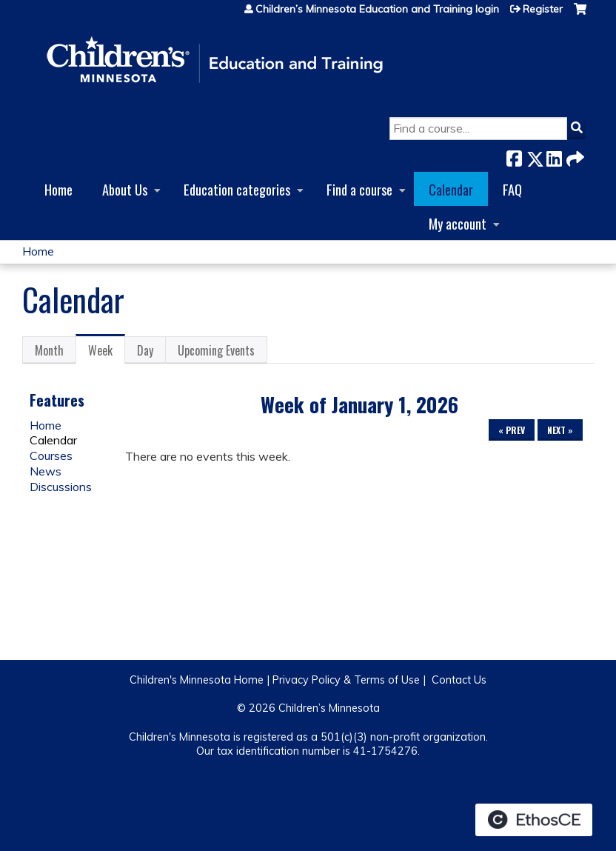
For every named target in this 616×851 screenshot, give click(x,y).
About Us (125, 189)
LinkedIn (554, 156)
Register (543, 9)
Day (145, 350)
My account (458, 223)
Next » (560, 430)
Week (107, 353)
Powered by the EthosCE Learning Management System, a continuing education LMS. (534, 820)
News (46, 471)
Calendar (451, 189)
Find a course (359, 189)
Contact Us (459, 680)
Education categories (237, 189)
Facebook (514, 156)
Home (58, 189)
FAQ (512, 189)
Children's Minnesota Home (197, 680)
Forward (574, 156)
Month (49, 350)
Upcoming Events (216, 350)
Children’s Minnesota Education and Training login (377, 9)
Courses (51, 455)
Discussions (61, 487)
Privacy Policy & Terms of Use (346, 680)
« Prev (512, 430)
